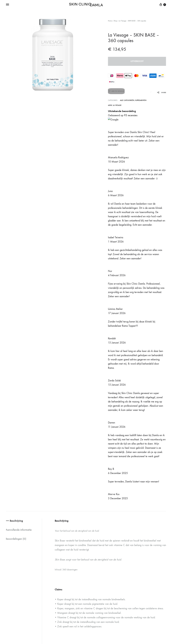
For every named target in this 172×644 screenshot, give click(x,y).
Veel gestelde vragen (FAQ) (103, 560)
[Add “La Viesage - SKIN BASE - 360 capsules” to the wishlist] (116, 92)
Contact (96, 596)
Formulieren (98, 569)
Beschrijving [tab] (18, 129)
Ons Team (97, 583)
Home (110, 21)
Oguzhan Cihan (46, 618)
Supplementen (141, 100)
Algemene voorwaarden (140, 618)
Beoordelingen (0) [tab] (17, 147)
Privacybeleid (161, 618)
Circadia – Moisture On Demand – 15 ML (84, 498)
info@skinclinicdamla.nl (73, 574)
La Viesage (117, 105)
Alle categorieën (127, 100)
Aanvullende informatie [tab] (20, 138)
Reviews (96, 576)
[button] (7, 521)
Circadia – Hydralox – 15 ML (134, 498)
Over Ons (97, 589)
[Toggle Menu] (7, 5)
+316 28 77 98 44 (74, 566)
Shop (115, 21)
